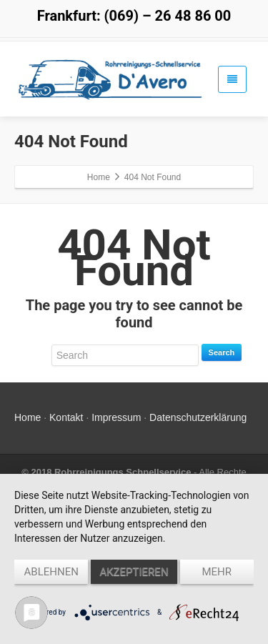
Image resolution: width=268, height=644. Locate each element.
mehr (217, 572)
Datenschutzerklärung (198, 417)
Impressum (116, 417)
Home (28, 417)
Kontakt (66, 417)
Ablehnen (51, 572)
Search (222, 352)
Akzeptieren (134, 572)
